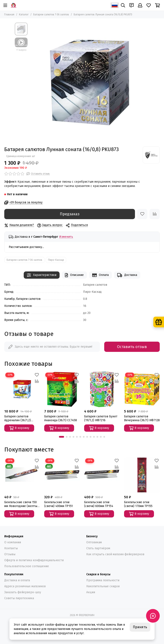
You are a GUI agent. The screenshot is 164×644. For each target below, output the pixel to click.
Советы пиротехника (19, 598)
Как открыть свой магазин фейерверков (115, 554)
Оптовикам (94, 542)
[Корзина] (157, 5)
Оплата (100, 275)
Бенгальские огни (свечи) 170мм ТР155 (138, 504)
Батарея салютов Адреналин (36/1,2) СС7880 (18, 418)
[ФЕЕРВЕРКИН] (14, 5)
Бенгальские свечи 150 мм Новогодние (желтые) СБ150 (22, 504)
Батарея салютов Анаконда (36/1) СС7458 (61, 418)
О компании (13, 542)
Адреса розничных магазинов (25, 586)
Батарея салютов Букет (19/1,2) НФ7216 (101, 418)
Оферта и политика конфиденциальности (34, 560)
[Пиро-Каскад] (151, 155)
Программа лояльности (103, 580)
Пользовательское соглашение (27, 566)
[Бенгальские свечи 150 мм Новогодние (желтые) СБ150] (22, 475)
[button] (61, 437)
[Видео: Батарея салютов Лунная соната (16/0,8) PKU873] (21, 42)
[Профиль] (140, 5)
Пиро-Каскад (56, 260)
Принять (140, 627)
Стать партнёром (98, 548)
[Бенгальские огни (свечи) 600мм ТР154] (102, 475)
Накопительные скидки (103, 586)
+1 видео (21, 50)
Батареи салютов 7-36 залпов (51, 15)
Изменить (66, 237)
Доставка (127, 275)
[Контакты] (132, 5)
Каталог (24, 15)
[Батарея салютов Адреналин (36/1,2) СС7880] (22, 389)
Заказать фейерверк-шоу (23, 592)
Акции (91, 592)
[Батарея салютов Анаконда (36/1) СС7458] (62, 389)
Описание (74, 275)
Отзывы (10, 554)
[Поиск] (123, 5)
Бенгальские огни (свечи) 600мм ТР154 (99, 504)
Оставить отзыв (132, 347)
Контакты (11, 548)
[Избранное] (149, 5)
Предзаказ (70, 214)
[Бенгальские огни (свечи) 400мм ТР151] (62, 475)
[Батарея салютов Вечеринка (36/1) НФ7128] (142, 389)
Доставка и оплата (17, 580)
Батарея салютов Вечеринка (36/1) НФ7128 (142, 418)
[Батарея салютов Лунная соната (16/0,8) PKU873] (89, 82)
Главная (9, 15)
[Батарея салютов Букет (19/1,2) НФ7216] (102, 389)
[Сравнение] (155, 214)
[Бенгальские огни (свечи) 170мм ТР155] (142, 475)
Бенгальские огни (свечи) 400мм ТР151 (59, 504)
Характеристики (42, 275)
